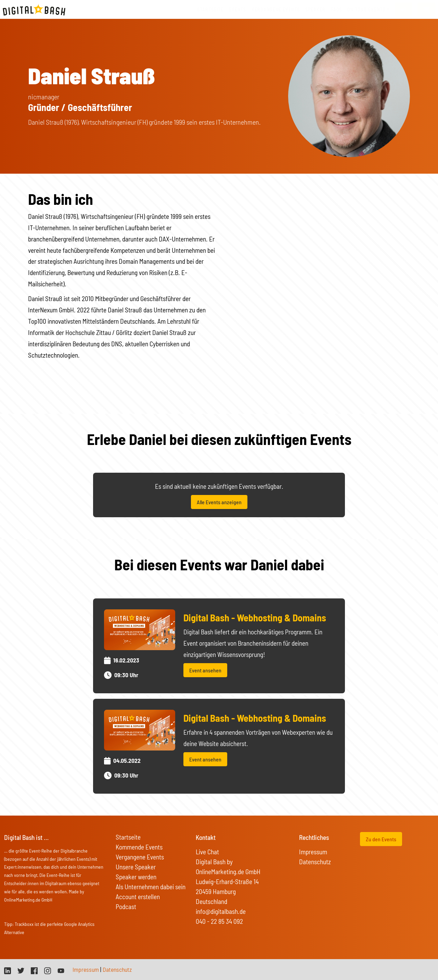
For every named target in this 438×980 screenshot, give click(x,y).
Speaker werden (136, 877)
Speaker (315, 9)
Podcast (126, 907)
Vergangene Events (140, 857)
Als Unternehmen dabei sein (151, 887)
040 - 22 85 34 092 (219, 921)
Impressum (313, 852)
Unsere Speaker (136, 867)
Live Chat (207, 852)
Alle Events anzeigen (219, 502)
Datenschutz (315, 862)
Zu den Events (381, 839)
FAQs (336, 9)
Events (237, 9)
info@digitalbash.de (221, 911)
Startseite (210, 9)
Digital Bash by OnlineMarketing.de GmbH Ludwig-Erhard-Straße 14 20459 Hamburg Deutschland (228, 882)
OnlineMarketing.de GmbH (28, 900)
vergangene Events (276, 9)
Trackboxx (24, 924)
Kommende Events (139, 847)
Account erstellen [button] (138, 897)
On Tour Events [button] (366, 9)
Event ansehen (205, 670)
